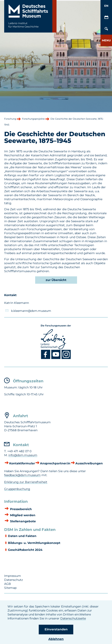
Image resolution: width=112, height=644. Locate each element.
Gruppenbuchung (17, 489)
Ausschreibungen (89, 463)
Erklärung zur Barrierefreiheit (26, 482)
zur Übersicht (56, 280)
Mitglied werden (22, 515)
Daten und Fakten (22, 536)
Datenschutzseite (73, 618)
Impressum (13, 576)
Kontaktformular (22, 463)
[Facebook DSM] (46, 358)
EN (106, 6)
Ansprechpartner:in (55, 463)
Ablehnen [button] (56, 639)
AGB (8, 584)
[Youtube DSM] (56, 358)
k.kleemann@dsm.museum (31, 311)
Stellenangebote (23, 521)
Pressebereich (21, 509)
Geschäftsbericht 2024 (25, 550)
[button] (106, 40)
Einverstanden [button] (56, 629)
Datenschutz (14, 580)
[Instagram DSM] (66, 358)
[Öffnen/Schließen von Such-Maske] (106, 29)
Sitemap (10, 588)
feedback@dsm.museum (22, 475)
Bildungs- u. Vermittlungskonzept (34, 543)
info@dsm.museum (23, 455)
